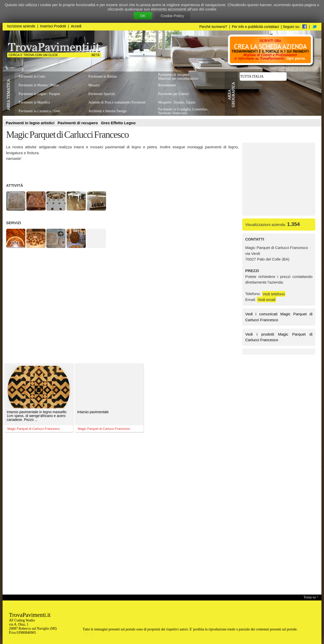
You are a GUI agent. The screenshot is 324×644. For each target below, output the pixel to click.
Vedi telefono (274, 294)
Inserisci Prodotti (53, 26)
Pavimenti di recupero (78, 123)
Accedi (76, 26)
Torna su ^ (311, 597)
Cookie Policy (172, 16)
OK (143, 16)
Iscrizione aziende (21, 26)
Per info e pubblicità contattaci (255, 27)
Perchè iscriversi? (213, 27)
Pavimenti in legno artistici (31, 123)
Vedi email (266, 300)
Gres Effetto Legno (118, 123)
